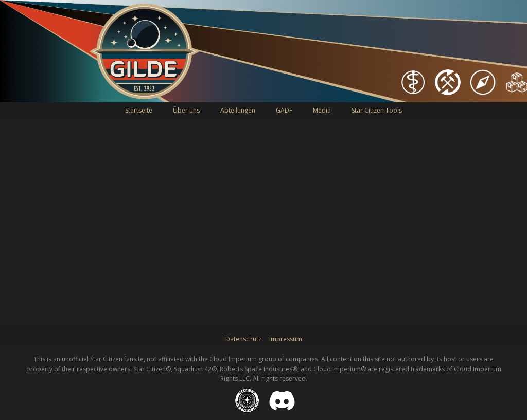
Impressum (286, 339)
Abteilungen (238, 110)
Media (322, 110)
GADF (284, 110)
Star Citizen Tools (377, 110)
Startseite (139, 110)
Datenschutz (243, 339)
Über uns (186, 110)
